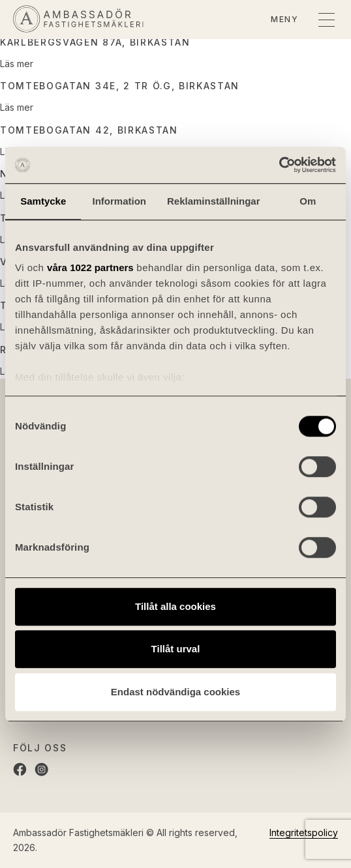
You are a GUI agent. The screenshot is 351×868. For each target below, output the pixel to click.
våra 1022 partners (90, 268)
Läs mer (17, 64)
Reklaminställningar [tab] (214, 201)
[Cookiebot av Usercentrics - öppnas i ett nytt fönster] (279, 165)
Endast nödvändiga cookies (175, 692)
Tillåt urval (176, 649)
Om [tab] (308, 201)
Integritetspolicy (304, 832)
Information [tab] (119, 201)
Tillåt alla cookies (175, 606)
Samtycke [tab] (43, 201)
